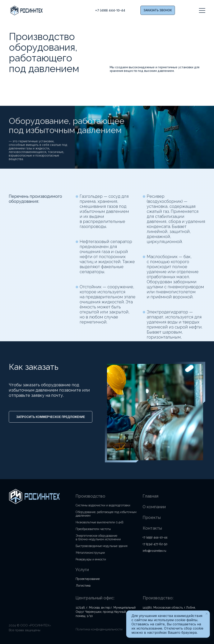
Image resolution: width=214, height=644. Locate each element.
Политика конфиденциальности (99, 629)
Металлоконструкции (90, 553)
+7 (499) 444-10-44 (155, 537)
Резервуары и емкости (91, 559)
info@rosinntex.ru (154, 551)
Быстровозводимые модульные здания (102, 546)
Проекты (152, 517)
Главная (150, 496)
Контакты (152, 528)
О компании (154, 507)
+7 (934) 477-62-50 (155, 544)
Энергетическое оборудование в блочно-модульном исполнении (98, 537)
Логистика (83, 586)
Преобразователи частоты (93, 529)
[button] (158, 10)
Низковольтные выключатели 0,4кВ (100, 522)
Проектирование (88, 579)
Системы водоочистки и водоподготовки (103, 505)
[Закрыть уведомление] (207, 614)
